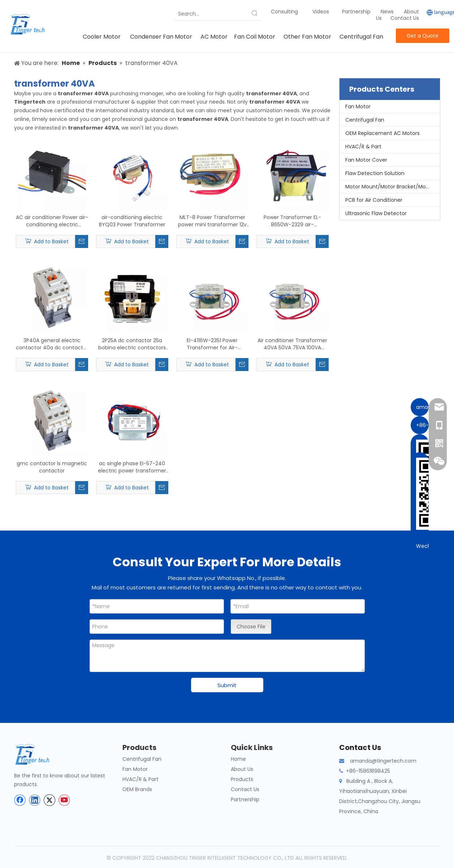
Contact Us (405, 18)
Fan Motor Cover (366, 160)
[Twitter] (49, 800)
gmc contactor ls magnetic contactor (52, 467)
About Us (242, 769)
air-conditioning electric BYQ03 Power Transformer (132, 221)
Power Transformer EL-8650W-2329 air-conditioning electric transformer (292, 221)
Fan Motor (358, 106)
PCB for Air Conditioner (374, 200)
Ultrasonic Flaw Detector (376, 213)
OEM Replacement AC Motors (382, 133)
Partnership (357, 12)
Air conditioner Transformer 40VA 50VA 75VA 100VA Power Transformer (292, 344)
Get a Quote (423, 36)
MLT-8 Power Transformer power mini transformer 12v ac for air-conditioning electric (212, 221)
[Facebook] (20, 800)
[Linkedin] (35, 800)
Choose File (251, 627)
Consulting (284, 12)
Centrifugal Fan (365, 120)
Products (242, 779)
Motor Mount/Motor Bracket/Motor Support (393, 187)
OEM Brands (137, 789)
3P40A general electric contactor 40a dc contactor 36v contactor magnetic (52, 344)
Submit (227, 685)
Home (238, 759)
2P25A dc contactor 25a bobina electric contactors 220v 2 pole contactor (132, 344)
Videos (321, 12)
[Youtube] (64, 800)
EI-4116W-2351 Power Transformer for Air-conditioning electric (212, 344)
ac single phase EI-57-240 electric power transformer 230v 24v (132, 467)
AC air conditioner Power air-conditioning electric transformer (52, 221)
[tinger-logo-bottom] (38, 754)
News (388, 12)
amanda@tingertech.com (383, 761)
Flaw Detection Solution (375, 173)
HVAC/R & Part (363, 147)
